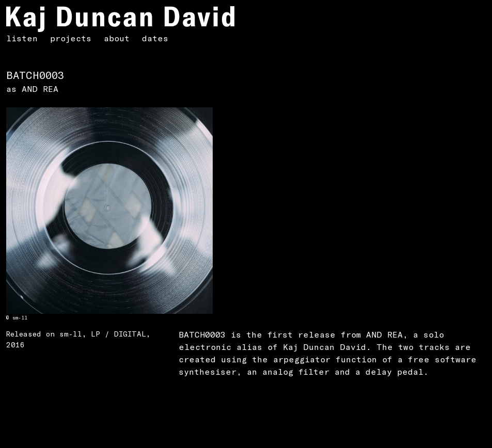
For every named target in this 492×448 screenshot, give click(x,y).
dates (155, 38)
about (117, 38)
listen (22, 38)
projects (71, 38)
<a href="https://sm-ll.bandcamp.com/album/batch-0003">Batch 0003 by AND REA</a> (86, 392)
